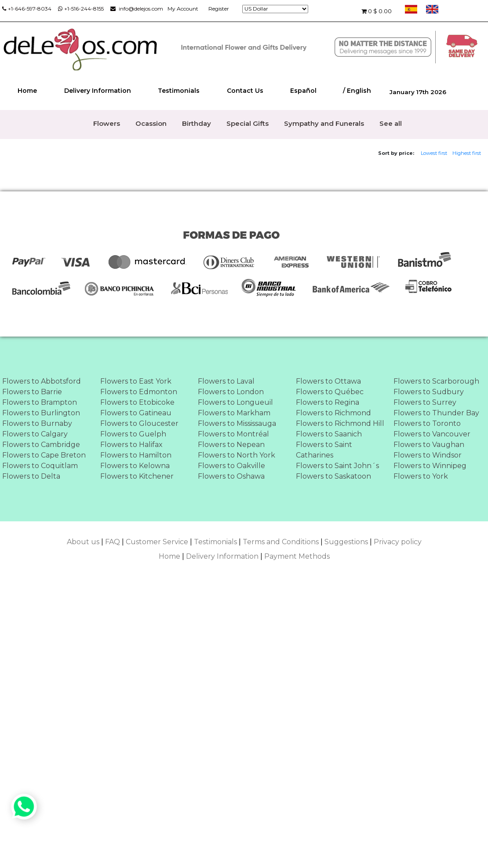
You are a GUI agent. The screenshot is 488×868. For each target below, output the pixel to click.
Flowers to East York (136, 381)
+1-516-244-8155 (81, 9)
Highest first (467, 153)
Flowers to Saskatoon (333, 476)
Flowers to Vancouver (432, 434)
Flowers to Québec (330, 392)
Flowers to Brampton (40, 402)
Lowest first (434, 153)
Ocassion (151, 123)
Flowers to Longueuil (235, 402)
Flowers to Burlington (41, 413)
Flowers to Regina (328, 402)
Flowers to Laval (226, 381)
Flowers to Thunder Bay (436, 413)
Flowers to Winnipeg (430, 466)
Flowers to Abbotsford (42, 381)
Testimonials (179, 91)
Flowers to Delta (31, 476)
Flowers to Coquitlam (40, 466)
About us (83, 542)
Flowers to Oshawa (231, 476)
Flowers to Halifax (131, 445)
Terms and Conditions (281, 542)
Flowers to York (421, 476)
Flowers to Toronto (427, 423)
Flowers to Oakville (231, 466)
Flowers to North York (237, 455)
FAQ (113, 542)
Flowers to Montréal (233, 434)
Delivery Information (98, 91)
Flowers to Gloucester (139, 423)
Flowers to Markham (234, 413)
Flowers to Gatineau (136, 413)
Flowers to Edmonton (139, 392)
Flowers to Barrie (32, 392)
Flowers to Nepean (231, 445)
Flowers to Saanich (329, 434)
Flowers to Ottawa (328, 381)
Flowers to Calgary (35, 434)
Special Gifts (248, 123)
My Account (183, 9)
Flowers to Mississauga (237, 423)
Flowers (107, 123)
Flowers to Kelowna (135, 466)
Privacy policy (398, 542)
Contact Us (245, 91)
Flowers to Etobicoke (137, 402)
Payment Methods (297, 556)
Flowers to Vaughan (429, 445)
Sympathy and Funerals (324, 123)
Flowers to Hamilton (136, 455)
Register (219, 9)
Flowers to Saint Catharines (324, 450)
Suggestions (346, 542)
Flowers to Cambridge (41, 445)
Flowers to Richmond (333, 413)
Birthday (197, 123)
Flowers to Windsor (428, 455)
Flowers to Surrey (425, 402)
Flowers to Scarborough (436, 381)
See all (391, 123)
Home (27, 91)
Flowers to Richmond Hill (340, 423)
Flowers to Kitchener (137, 476)
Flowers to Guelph (133, 434)
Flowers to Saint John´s (337, 466)
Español (303, 91)
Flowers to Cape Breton (44, 455)
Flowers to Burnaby (37, 423)
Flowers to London (231, 392)
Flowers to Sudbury (429, 392)
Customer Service (157, 542)
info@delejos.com (137, 9)
